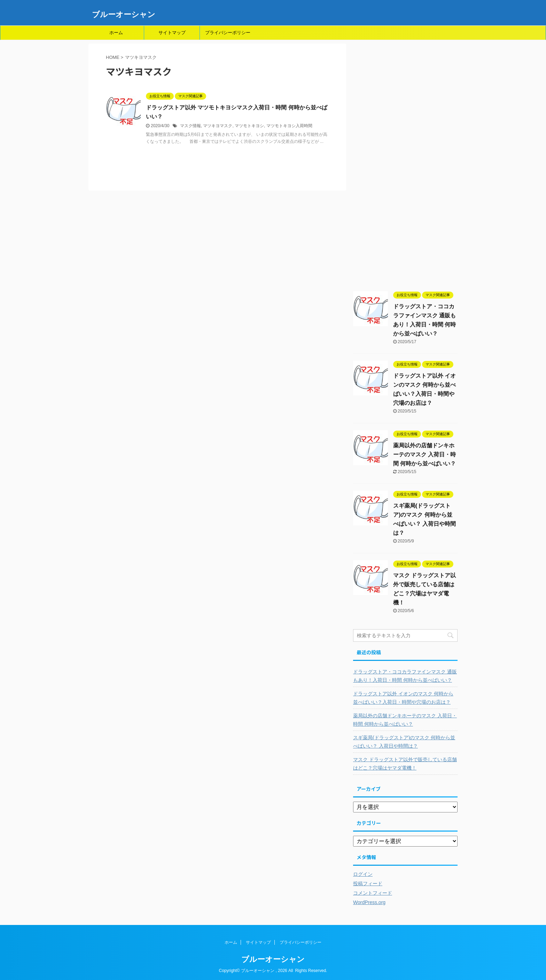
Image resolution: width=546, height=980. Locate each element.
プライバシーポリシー (228, 33)
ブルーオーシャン (124, 14)
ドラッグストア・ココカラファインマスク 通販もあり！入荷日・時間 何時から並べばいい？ (405, 676)
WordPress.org (369, 902)
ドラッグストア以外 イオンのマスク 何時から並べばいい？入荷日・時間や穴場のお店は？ (403, 698)
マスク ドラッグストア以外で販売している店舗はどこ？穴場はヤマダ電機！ (405, 764)
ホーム (116, 33)
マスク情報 (190, 126)
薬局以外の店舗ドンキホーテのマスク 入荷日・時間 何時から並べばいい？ (424, 454)
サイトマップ (172, 33)
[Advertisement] (405, 167)
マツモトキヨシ (249, 126)
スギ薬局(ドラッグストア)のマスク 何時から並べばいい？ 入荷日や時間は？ (404, 742)
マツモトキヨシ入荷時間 (289, 126)
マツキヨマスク (218, 126)
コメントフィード (373, 893)
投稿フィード (368, 883)
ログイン (363, 874)
